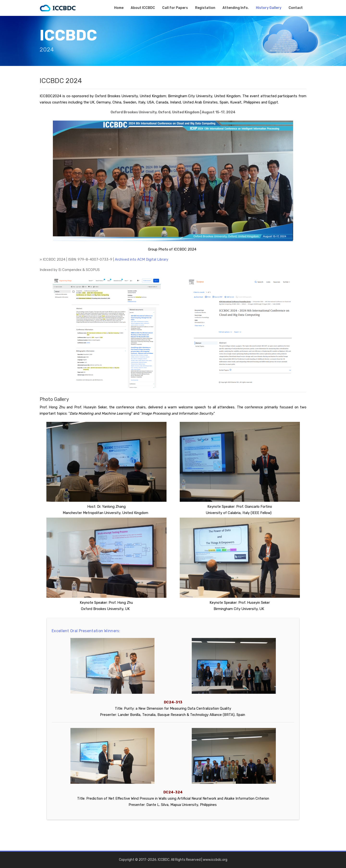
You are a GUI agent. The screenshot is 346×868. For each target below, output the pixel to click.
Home (119, 8)
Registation (205, 8)
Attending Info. (236, 8)
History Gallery (269, 8)
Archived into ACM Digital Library (142, 259)
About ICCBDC (143, 8)
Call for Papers (175, 8)
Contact (296, 8)
